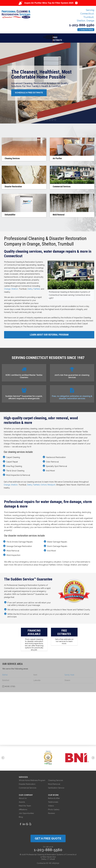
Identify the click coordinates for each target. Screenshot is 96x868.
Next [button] (93, 756)
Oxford (43, 483)
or (86, 30)
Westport (51, 483)
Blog (21, 815)
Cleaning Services (55, 779)
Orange (7, 287)
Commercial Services (28, 786)
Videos (51, 804)
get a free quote (48, 837)
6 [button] (55, 118)
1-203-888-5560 (82, 25)
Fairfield (37, 287)
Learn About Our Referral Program (49, 333)
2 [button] (45, 118)
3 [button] (47, 118)
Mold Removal (54, 782)
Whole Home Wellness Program (32, 779)
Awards (22, 800)
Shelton (15, 287)
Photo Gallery (54, 808)
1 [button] (42, 118)
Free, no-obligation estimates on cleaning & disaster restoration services (72, 396)
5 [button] (53, 118)
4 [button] (50, 118)
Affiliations (23, 808)
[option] (48, 81)
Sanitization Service (56, 786)
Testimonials (53, 800)
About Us (23, 797)
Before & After (54, 797)
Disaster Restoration (27, 782)
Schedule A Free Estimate (31, 91)
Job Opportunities (26, 812)
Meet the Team (25, 804)
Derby (30, 287)
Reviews (51, 812)
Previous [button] (3, 756)
